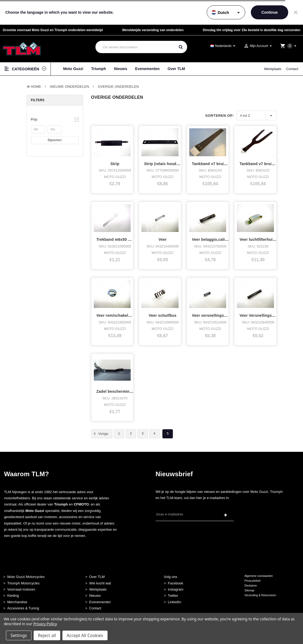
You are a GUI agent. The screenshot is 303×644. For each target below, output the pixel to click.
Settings (19, 635)
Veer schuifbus (163, 315)
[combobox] (136, 47)
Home (36, 87)
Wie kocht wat (100, 583)
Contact (292, 69)
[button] (55, 119)
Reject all (47, 635)
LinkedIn (174, 602)
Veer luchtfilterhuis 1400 (262, 239)
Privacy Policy (45, 624)
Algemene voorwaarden (259, 576)
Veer (163, 239)
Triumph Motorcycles (23, 583)
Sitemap (249, 590)
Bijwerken (55, 140)
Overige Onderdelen (118, 87)
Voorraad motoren (21, 589)
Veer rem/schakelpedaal (119, 315)
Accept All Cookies (85, 635)
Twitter (173, 596)
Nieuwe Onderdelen (69, 87)
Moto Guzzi (73, 69)
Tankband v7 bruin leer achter (220, 164)
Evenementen (147, 69)
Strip (115, 164)
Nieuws (121, 69)
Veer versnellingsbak (211, 315)
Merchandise (17, 602)
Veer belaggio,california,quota (220, 239)
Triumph (99, 69)
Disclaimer (251, 586)
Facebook (175, 583)
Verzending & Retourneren (260, 595)
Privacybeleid (252, 581)
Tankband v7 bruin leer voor (265, 164)
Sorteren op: (220, 116)
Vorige (100, 434)
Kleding (13, 596)
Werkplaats (273, 69)
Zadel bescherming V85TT (121, 391)
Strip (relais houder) (163, 164)
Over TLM (176, 69)
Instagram (176, 589)
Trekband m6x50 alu (115, 239)
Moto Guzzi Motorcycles (26, 577)
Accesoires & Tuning (23, 608)
